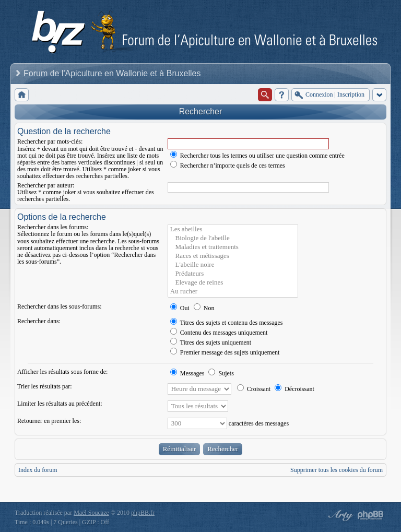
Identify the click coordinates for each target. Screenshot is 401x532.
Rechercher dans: (39, 321)
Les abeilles (233, 229)
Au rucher (233, 292)
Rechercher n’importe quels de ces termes (228, 165)
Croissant (254, 389)
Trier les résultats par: (45, 386)
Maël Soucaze (91, 513)
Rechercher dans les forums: (53, 227)
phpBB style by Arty (339, 515)
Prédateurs (233, 274)
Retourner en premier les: (49, 421)
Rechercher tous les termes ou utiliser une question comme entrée (257, 156)
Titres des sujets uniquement (211, 342)
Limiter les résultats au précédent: (60, 404)
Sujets (221, 373)
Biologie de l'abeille (233, 238)
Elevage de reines (233, 283)
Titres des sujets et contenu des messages (227, 323)
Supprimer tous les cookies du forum (337, 470)
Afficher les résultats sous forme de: (62, 372)
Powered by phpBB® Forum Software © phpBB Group (371, 515)
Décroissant (294, 389)
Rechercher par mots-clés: (50, 141)
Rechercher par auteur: (46, 185)
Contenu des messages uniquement (219, 333)
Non (204, 308)
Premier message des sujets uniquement (225, 352)
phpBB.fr (143, 513)
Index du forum (38, 470)
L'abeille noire (233, 265)
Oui (180, 308)
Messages (187, 373)
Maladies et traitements (233, 247)
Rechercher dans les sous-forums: (60, 306)
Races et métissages (233, 256)
